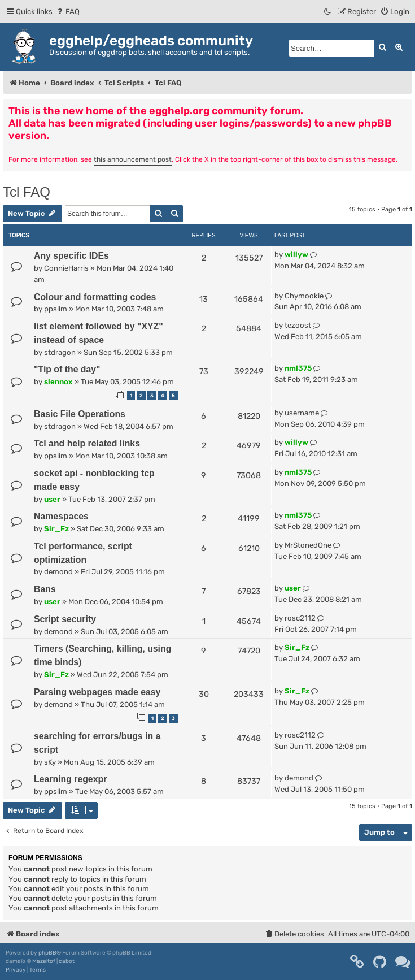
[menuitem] (67, 12)
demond (58, 572)
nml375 (298, 368)
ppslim (56, 309)
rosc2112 (300, 618)
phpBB (47, 953)
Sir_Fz (56, 529)
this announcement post (133, 159)
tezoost (298, 325)
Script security (65, 619)
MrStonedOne (308, 545)
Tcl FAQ (27, 192)
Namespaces (61, 516)
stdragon (60, 352)
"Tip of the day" (67, 369)
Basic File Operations (80, 414)
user (52, 499)
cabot (67, 961)
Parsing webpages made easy (97, 692)
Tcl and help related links (87, 443)
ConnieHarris (66, 268)
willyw (296, 255)
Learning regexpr (70, 779)
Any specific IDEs (71, 256)
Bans (45, 589)
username (302, 413)
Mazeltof (44, 961)
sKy (50, 762)
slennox (58, 382)
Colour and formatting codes (95, 297)
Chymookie (304, 296)
